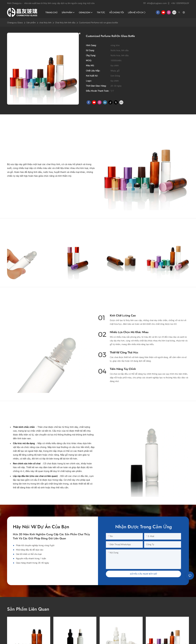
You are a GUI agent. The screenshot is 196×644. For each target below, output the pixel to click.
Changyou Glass (15, 23)
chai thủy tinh (45, 23)
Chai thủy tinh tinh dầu (65, 23)
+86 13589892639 (178, 3)
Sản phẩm (31, 23)
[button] (145, 12)
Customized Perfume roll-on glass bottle (98, 23)
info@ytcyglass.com (155, 3)
